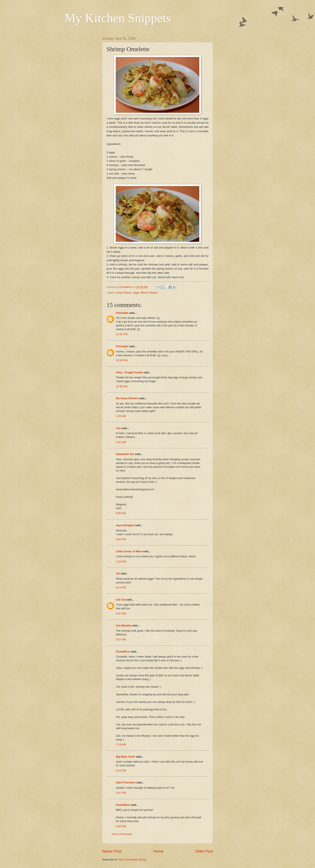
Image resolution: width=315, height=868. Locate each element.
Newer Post (112, 851)
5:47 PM (121, 793)
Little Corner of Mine (129, 551)
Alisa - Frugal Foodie (129, 372)
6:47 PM (121, 614)
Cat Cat (121, 600)
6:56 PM (121, 826)
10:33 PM (122, 360)
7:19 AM (121, 744)
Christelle (122, 313)
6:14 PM (121, 587)
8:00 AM (121, 539)
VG (118, 573)
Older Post (204, 851)
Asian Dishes (124, 293)
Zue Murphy (124, 625)
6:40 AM (121, 513)
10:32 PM (122, 334)
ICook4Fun (123, 652)
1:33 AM (121, 416)
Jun (118, 428)
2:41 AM (121, 442)
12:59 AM (122, 386)
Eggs (136, 293)
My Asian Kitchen (127, 398)
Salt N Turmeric (126, 782)
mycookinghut (125, 525)
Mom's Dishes (149, 293)
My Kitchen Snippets (118, 18)
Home (158, 851)
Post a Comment (122, 834)
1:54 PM (121, 562)
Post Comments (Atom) (133, 860)
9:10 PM (121, 771)
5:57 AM (121, 639)
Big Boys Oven (126, 757)
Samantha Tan (125, 454)
